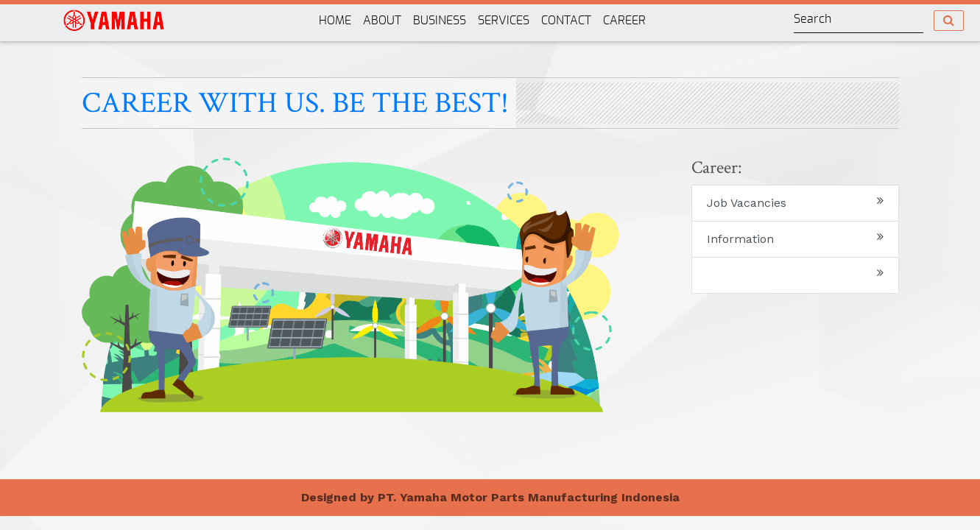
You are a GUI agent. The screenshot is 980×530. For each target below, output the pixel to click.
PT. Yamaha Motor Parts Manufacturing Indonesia (529, 497)
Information (795, 238)
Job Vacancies (795, 202)
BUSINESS (443, 19)
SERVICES (507, 19)
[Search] (859, 20)
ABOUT (382, 21)
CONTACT (566, 21)
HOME (335, 21)
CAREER (624, 21)
